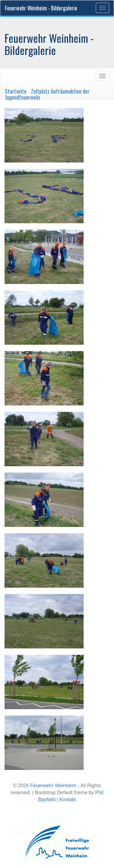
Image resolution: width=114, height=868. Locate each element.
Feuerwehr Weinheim (53, 786)
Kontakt (67, 800)
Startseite (16, 91)
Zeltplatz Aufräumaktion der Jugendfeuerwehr (47, 94)
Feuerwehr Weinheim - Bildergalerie (41, 8)
